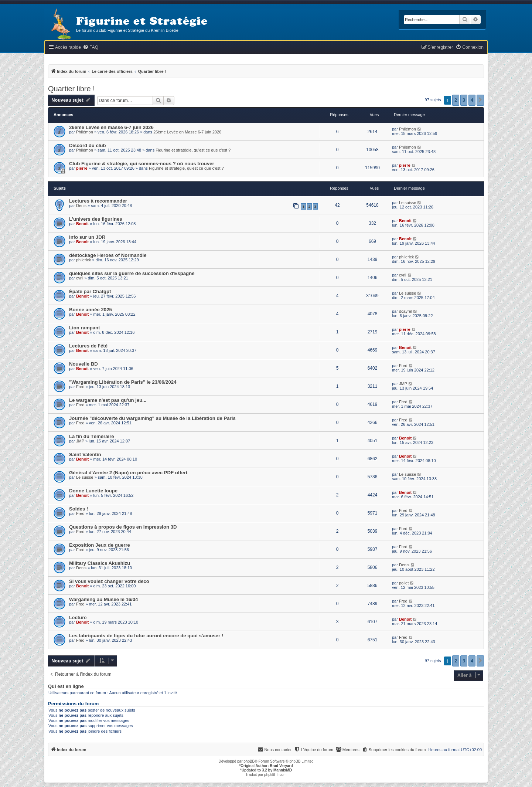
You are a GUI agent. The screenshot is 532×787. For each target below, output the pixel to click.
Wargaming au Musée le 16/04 (103, 599)
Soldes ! (79, 509)
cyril (80, 278)
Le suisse (407, 203)
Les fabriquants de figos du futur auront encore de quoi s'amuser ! (146, 636)
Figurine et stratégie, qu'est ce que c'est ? (193, 150)
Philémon (85, 132)
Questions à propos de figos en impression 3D (123, 527)
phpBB (249, 761)
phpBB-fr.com (275, 775)
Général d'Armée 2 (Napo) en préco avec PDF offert (128, 473)
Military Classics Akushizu (100, 563)
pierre (82, 168)
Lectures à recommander (98, 201)
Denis (81, 206)
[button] (480, 100)
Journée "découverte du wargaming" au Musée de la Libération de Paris (152, 418)
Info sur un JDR (87, 237)
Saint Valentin (85, 454)
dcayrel (405, 311)
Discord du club (88, 145)
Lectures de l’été (88, 346)
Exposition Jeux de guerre (100, 545)
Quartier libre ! (71, 89)
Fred (403, 366)
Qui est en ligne (66, 686)
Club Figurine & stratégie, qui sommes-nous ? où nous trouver (142, 164)
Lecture (78, 618)
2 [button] (456, 100)
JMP (403, 384)
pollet (404, 583)
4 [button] (472, 100)
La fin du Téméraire (92, 436)
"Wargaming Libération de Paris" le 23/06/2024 (123, 382)
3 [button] (464, 100)
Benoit (82, 224)
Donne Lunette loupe (93, 491)
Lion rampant (85, 328)
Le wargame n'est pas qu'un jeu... (108, 400)
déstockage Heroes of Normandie (108, 255)
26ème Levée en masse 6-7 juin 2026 (111, 127)
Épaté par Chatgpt (90, 291)
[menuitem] (91, 48)
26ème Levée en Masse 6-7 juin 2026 (187, 132)
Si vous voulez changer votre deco (109, 581)
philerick (83, 260)
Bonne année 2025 (91, 310)
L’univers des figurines (96, 219)
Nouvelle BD (83, 364)
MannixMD (283, 770)
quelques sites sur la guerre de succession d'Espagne (132, 273)
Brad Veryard (281, 766)
